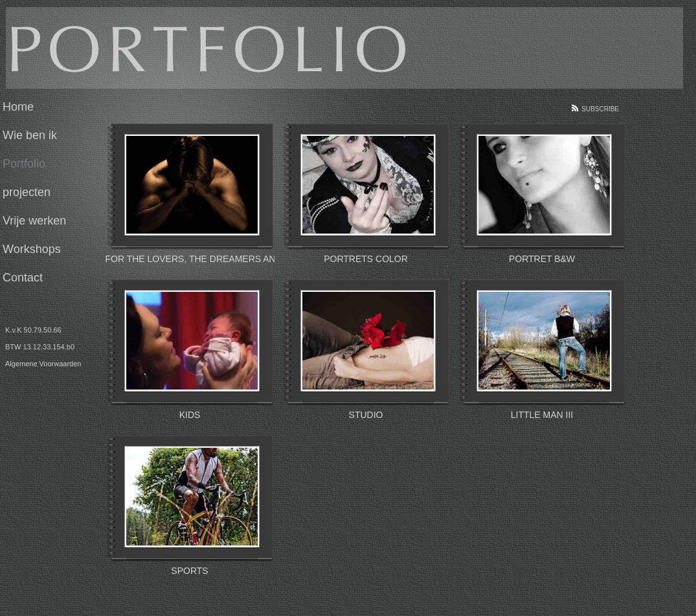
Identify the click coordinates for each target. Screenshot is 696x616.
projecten (27, 192)
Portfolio (24, 164)
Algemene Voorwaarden (43, 364)
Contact (23, 278)
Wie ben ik (30, 135)
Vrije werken (34, 221)
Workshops (32, 249)
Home (18, 107)
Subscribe (600, 109)
